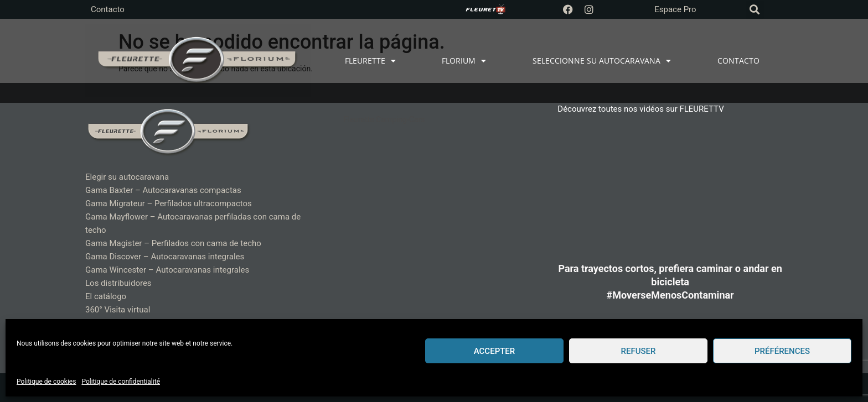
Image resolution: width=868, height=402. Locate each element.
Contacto (108, 9)
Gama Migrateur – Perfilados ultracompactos (169, 203)
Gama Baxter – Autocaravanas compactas (163, 190)
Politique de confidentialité (121, 382)
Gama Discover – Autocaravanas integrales (165, 257)
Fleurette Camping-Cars (384, 119)
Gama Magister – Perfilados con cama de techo (173, 243)
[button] (755, 10)
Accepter (495, 351)
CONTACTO (738, 61)
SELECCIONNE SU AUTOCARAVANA (602, 61)
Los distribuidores (118, 283)
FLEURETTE (370, 61)
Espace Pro (675, 9)
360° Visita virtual (118, 310)
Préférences (782, 351)
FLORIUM (464, 61)
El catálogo (106, 296)
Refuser (639, 351)
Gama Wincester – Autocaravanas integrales (167, 270)
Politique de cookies (46, 382)
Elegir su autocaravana (127, 177)
